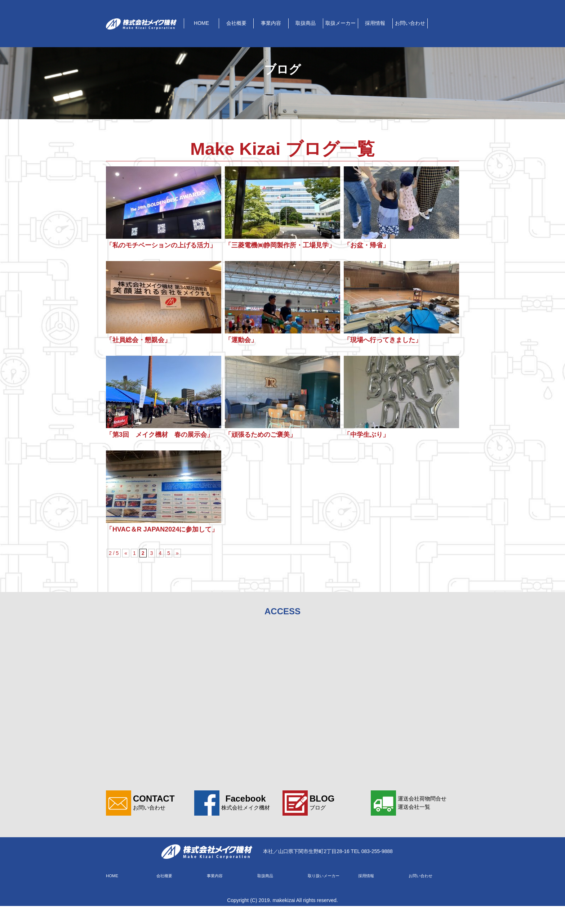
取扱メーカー (341, 23)
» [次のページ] (177, 570)
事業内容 (271, 23)
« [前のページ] (126, 570)
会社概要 (236, 23)
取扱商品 (306, 23)
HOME (201, 23)
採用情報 (375, 23)
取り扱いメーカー (325, 893)
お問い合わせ (410, 23)
